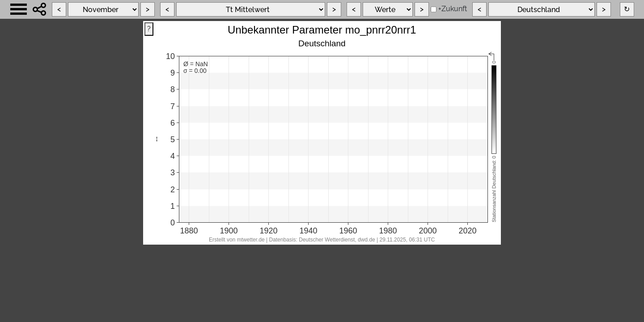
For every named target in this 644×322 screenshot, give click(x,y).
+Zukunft (453, 9)
